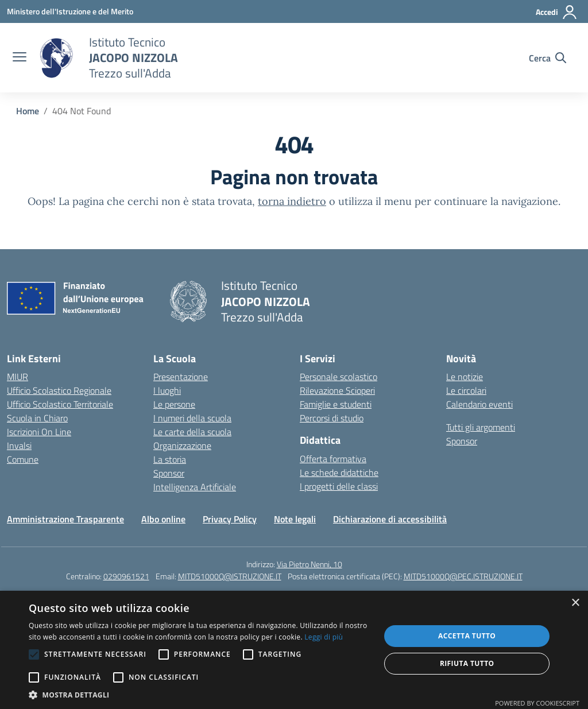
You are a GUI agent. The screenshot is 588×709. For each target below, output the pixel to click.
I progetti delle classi (339, 486)
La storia (170, 459)
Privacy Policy (230, 519)
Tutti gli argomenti (481, 427)
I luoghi (167, 390)
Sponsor (169, 473)
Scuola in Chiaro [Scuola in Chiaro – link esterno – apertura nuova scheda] (37, 418)
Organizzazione (182, 445)
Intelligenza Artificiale (195, 487)
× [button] (575, 603)
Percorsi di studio (332, 418)
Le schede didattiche (339, 472)
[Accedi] (557, 12)
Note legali (295, 519)
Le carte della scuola (192, 432)
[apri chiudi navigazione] (20, 58)
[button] (199, 695)
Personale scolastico (339, 377)
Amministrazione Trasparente (65, 519)
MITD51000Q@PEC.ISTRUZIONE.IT (463, 576)
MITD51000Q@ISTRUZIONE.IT (230, 576)
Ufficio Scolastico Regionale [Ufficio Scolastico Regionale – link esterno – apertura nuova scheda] (59, 390)
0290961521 (126, 576)
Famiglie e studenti (336, 404)
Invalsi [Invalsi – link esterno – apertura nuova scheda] (19, 445)
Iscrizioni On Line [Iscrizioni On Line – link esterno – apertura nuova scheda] (39, 432)
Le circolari (466, 390)
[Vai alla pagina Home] (28, 111)
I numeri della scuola (192, 418)
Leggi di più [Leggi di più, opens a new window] (324, 637)
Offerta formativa (333, 459)
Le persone (174, 404)
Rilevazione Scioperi (337, 390)
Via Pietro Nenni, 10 (310, 564)
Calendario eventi (479, 404)
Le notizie (465, 377)
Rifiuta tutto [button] (467, 663)
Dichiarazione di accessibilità (390, 519)
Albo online (163, 519)
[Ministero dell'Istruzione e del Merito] (70, 11)
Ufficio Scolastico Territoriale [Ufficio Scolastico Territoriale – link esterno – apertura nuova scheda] (60, 404)
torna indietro (292, 201)
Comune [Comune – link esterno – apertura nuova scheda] (23, 459)
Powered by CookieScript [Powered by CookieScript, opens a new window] (537, 703)
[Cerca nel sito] (548, 58)
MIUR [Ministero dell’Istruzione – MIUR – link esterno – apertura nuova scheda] (18, 377)
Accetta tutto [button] (467, 636)
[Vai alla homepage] (56, 58)
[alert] (294, 650)
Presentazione (181, 377)
